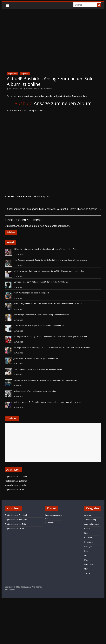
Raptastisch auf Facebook (16, 477)
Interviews (89, 542)
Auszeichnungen (92, 524)
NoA (86, 556)
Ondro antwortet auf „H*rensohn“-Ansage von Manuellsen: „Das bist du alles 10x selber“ (48, 402)
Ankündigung (90, 520)
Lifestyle (88, 547)
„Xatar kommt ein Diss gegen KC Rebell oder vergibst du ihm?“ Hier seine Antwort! (54, 209)
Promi (87, 560)
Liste (86, 551)
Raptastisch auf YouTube (15, 485)
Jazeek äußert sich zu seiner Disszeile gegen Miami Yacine (36, 358)
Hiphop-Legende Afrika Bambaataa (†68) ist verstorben (35, 391)
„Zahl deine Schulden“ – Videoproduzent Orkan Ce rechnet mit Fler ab (41, 282)
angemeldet (22, 226)
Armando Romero (32, 89)
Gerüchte (88, 538)
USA (86, 569)
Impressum (50, 523)
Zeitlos (87, 573)
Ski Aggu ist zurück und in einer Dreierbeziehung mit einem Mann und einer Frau (45, 249)
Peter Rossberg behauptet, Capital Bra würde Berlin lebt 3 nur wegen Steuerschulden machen (50, 260)
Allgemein (25, 74)
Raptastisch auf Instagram (16, 481)
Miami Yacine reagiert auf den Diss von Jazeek (31, 293)
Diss (86, 533)
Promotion (89, 564)
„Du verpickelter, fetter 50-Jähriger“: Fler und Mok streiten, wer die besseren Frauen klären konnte (52, 348)
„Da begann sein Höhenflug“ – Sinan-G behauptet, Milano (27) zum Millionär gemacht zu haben (50, 337)
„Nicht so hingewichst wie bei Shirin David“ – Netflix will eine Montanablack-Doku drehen (48, 304)
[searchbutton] (99, 5)
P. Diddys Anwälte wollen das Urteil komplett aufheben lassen (38, 369)
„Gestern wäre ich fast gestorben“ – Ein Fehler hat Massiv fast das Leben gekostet (45, 380)
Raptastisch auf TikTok (14, 490)
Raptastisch (13, 74)
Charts (87, 529)
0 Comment (47, 89)
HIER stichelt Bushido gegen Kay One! (28, 197)
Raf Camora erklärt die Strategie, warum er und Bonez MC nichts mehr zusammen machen (49, 271)
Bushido (23, 103)
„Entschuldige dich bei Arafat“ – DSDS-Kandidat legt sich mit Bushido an (41, 315)
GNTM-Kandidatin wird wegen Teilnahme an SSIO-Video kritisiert (39, 326)
